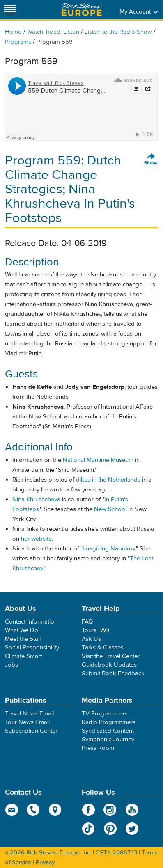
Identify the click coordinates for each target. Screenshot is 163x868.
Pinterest (110, 829)
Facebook (88, 810)
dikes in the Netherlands (108, 480)
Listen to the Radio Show (118, 32)
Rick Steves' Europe (82, 10)
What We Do (22, 630)
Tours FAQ (95, 630)
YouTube (132, 810)
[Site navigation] (10, 10)
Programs (18, 42)
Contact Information (31, 622)
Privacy (45, 862)
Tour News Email (27, 722)
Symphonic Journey (108, 739)
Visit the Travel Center (111, 656)
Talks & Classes (103, 648)
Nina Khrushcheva (36, 499)
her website (36, 539)
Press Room (98, 748)
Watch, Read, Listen (53, 32)
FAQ (87, 622)
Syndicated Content (108, 731)
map (55, 810)
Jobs (11, 665)
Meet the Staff (23, 639)
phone (33, 810)
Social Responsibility (32, 648)
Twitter (132, 829)
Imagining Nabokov (109, 549)
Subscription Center (31, 731)
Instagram (110, 810)
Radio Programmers (109, 722)
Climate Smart (23, 656)
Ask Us (91, 639)
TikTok (88, 829)
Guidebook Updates (109, 665)
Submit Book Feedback (113, 673)
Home (13, 32)
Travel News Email (29, 714)
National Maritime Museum (98, 460)
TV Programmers (105, 714)
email (12, 810)
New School (110, 509)
